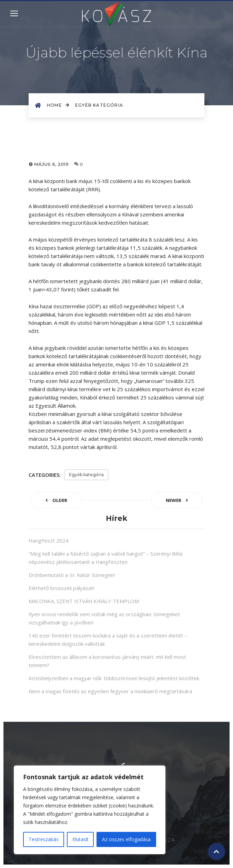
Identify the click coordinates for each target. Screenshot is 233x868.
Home (58, 105)
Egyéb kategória (99, 105)
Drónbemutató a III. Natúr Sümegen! (72, 575)
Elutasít (80, 839)
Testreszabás (44, 839)
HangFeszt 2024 (49, 540)
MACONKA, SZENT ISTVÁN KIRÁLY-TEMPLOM (84, 601)
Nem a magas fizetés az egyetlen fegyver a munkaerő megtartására (110, 691)
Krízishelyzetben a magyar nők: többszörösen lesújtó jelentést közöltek (114, 678)
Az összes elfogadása (126, 839)
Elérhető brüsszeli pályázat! (61, 588)
